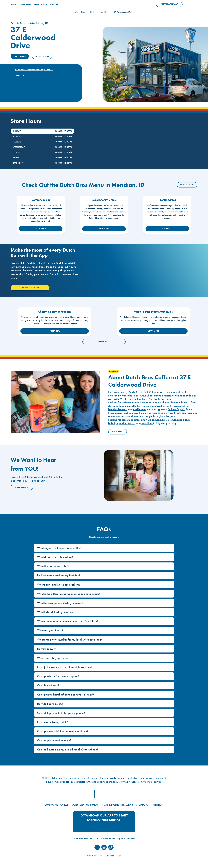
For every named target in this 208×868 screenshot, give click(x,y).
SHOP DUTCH (142, 805)
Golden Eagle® (176, 409)
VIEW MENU (41, 229)
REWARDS (26, 4)
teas (187, 420)
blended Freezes (117, 409)
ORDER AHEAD (20, 56)
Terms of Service (80, 838)
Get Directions (42, 56)
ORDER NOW (55, 331)
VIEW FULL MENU (187, 185)
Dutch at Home (172, 5)
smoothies (147, 423)
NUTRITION (157, 805)
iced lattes (135, 406)
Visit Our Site (118, 432)
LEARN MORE (153, 331)
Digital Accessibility (126, 838)
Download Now (30, 288)
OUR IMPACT (93, 805)
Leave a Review (22, 487)
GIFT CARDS (41, 4)
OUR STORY (78, 805)
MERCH (54, 4)
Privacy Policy (108, 838)
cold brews (163, 406)
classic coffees (116, 406)
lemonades (176, 420)
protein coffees (181, 406)
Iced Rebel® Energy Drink (161, 413)
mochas (146, 406)
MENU (14, 4)
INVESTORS (127, 805)
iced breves (139, 409)
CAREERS (65, 805)
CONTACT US (51, 805)
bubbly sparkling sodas (121, 423)
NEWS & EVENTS (110, 805)
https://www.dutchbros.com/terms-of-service (136, 782)
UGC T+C (95, 838)
